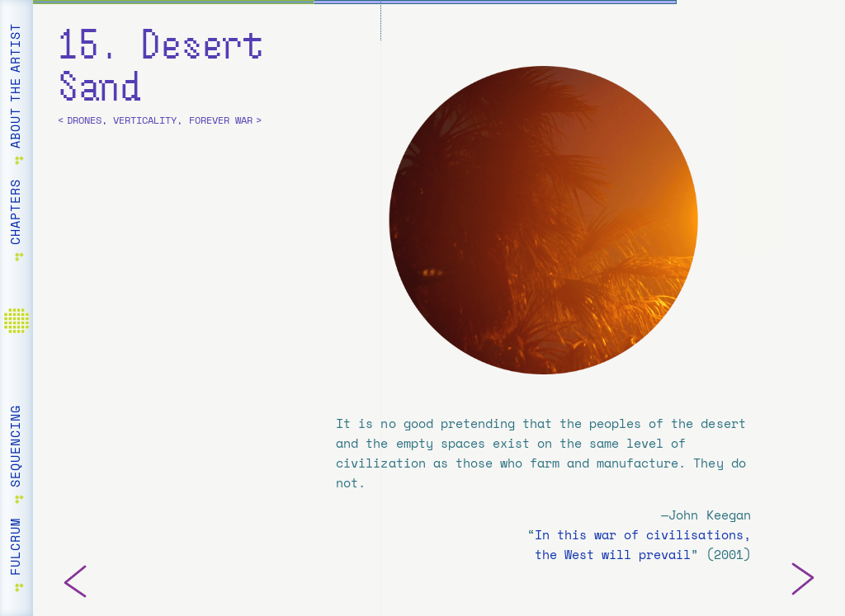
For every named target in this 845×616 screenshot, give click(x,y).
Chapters (16, 212)
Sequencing (16, 446)
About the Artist (16, 86)
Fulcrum (16, 547)
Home (20, 331)
